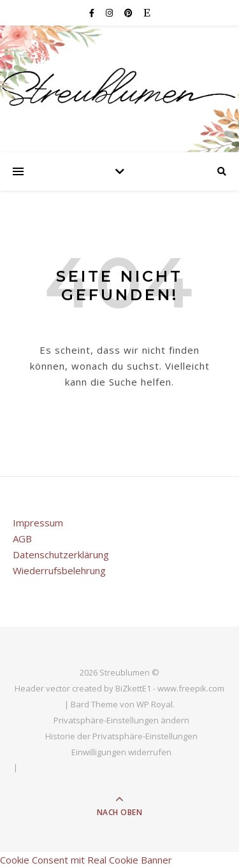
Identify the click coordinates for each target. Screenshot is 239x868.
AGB (22, 539)
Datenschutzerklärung (61, 554)
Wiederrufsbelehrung (59, 570)
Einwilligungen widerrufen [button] (121, 752)
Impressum (38, 523)
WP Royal (155, 704)
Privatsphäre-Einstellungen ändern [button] (121, 720)
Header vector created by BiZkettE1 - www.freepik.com (119, 688)
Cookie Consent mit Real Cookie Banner (86, 860)
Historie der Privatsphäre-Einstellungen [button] (121, 736)
